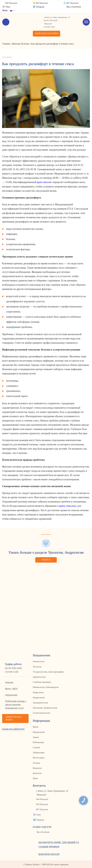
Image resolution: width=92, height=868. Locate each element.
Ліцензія (9, 682)
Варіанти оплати (49, 854)
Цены (35, 778)
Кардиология (39, 697)
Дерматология (39, 677)
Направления (39, 732)
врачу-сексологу (68, 506)
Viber (8, 7)
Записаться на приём (47, 34)
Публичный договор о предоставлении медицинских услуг (16, 704)
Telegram (40, 7)
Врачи (36, 727)
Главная (36, 747)
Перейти (46, 560)
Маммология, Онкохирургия (46, 687)
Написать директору (13, 729)
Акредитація (11, 695)
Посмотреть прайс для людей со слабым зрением (59, 844)
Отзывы (36, 763)
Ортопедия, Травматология (45, 707)
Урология (37, 666)
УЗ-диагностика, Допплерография (48, 672)
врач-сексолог (44, 182)
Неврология (38, 692)
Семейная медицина (42, 682)
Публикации (38, 742)
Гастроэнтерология (41, 713)
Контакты (37, 773)
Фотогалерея (39, 757)
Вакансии (37, 768)
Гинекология (39, 661)
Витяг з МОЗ (11, 688)
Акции (36, 737)
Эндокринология (40, 702)
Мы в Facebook (74, 7)
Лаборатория (39, 752)
